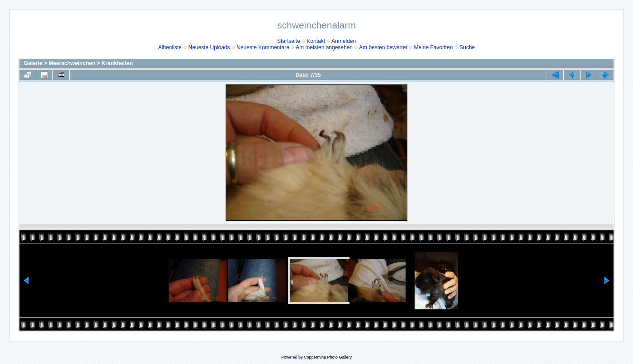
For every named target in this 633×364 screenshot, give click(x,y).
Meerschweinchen (72, 63)
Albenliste (170, 47)
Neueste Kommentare (263, 47)
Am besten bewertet (383, 47)
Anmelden (344, 41)
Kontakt (316, 41)
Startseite (289, 41)
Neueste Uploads (209, 47)
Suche (467, 47)
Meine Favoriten (433, 47)
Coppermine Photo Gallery (328, 357)
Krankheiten (117, 63)
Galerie (33, 63)
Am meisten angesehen (324, 47)
